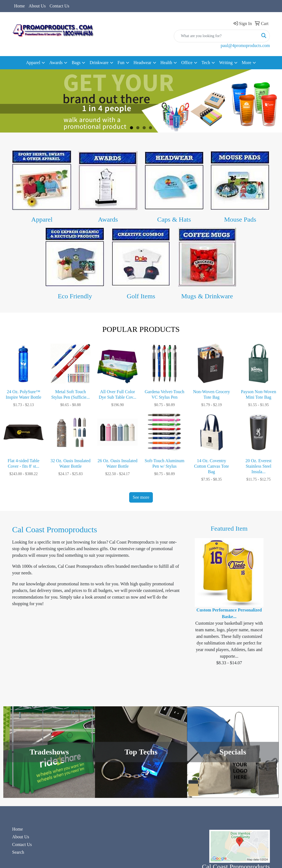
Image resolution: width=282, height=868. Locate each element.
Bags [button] (76, 63)
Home (19, 6)
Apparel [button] (33, 63)
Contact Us (59, 6)
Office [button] (187, 63)
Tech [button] (206, 63)
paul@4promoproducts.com (245, 46)
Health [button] (166, 63)
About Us (37, 6)
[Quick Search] (216, 36)
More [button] (247, 63)
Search (18, 852)
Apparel (42, 219)
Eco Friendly (75, 296)
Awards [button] (56, 63)
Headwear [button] (143, 63)
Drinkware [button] (99, 63)
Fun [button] (121, 63)
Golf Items (141, 296)
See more (141, 497)
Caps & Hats (174, 219)
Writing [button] (226, 63)
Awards (108, 219)
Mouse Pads (240, 219)
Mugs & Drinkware (207, 296)
